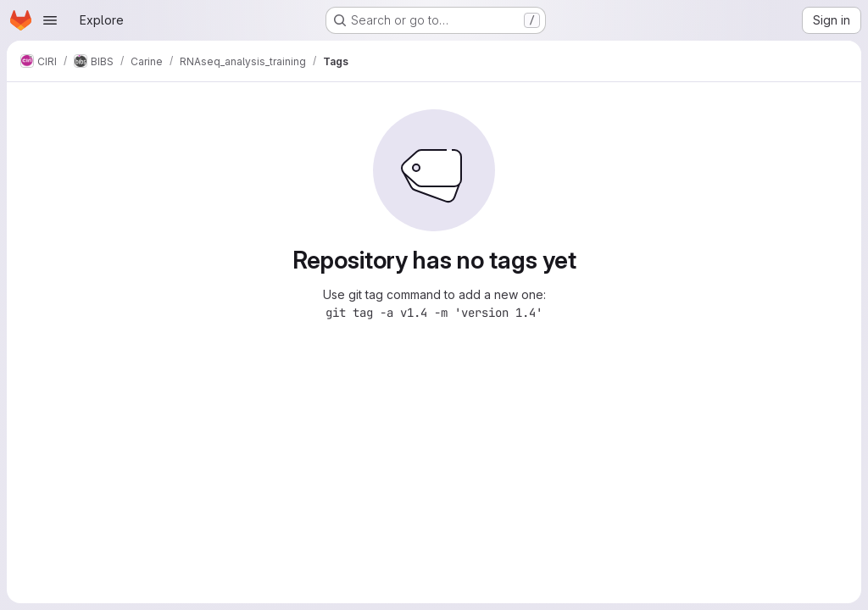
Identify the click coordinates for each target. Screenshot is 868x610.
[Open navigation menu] (50, 20)
